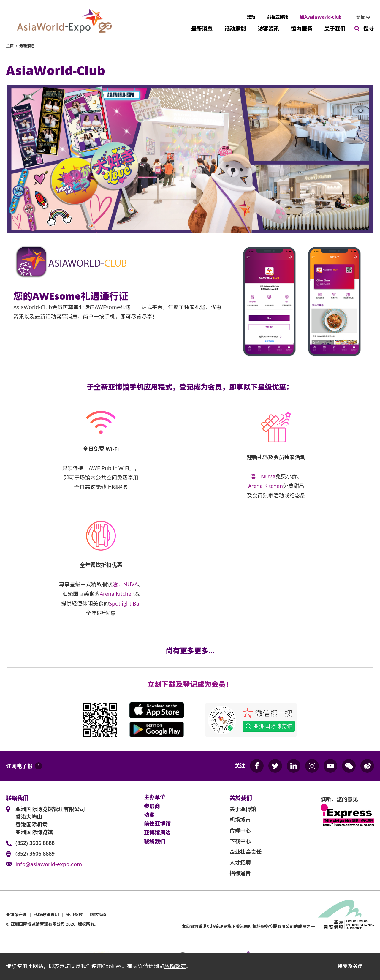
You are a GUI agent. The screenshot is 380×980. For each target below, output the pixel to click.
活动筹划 (235, 28)
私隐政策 (175, 966)
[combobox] (361, 18)
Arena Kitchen (266, 486)
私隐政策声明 (46, 915)
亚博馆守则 (16, 915)
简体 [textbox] (360, 17)
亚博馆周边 (157, 833)
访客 (149, 815)
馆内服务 (302, 28)
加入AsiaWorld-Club (321, 17)
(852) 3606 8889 (35, 853)
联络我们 (155, 842)
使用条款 (74, 915)
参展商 (152, 806)
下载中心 (240, 841)
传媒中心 (240, 830)
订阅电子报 (19, 766)
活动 (251, 17)
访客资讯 (268, 28)
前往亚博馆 (278, 17)
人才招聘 (240, 862)
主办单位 (155, 797)
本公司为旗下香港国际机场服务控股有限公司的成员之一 (248, 926)
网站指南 (98, 915)
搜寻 (369, 28)
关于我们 (335, 28)
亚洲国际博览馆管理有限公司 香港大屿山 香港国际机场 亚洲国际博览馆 (50, 821)
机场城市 (240, 820)
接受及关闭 (350, 966)
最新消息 (202, 28)
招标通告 (240, 873)
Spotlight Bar (125, 603)
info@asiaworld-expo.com (49, 864)
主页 (10, 46)
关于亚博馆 (243, 809)
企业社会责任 (246, 852)
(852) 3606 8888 (35, 843)
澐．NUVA (263, 476)
